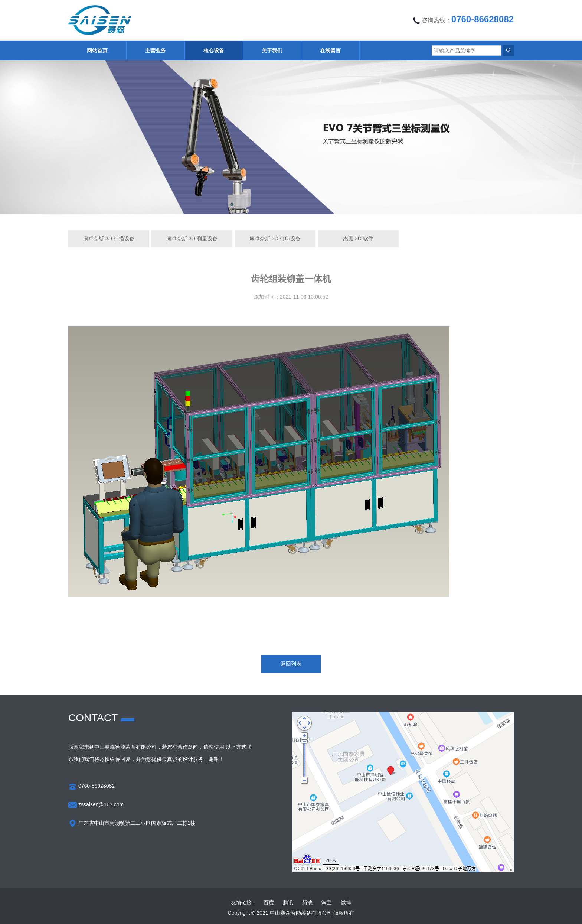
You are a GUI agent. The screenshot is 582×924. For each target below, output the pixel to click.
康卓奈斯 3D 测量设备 (192, 238)
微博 (346, 902)
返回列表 (291, 664)
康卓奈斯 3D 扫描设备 (109, 238)
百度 (269, 902)
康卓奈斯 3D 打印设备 (275, 238)
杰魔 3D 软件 (358, 238)
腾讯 (288, 902)
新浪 (307, 902)
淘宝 (327, 902)
